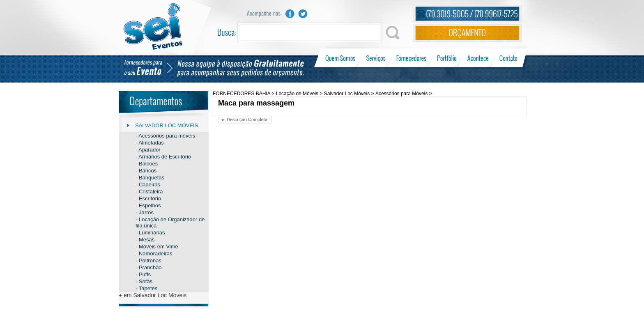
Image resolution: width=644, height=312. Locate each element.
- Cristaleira (149, 192)
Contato (508, 58)
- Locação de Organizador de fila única (170, 223)
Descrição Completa (247, 119)
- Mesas (145, 240)
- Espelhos (148, 205)
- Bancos (146, 171)
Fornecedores (411, 58)
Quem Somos (341, 58)
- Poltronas (148, 260)
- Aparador (148, 150)
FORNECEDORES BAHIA (241, 94)
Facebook (290, 14)
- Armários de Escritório (163, 157)
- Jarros (145, 212)
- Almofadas (150, 143)
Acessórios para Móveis (401, 94)
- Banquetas (150, 178)
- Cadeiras (148, 185)
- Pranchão (149, 267)
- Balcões (147, 164)
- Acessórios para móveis (165, 136)
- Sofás (144, 281)
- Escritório (148, 198)
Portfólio (447, 58)
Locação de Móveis (297, 94)
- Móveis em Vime (157, 247)
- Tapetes (146, 288)
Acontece (478, 58)
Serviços (376, 58)
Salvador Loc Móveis (167, 125)
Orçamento (467, 33)
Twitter (303, 14)
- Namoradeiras (154, 253)
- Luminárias (150, 233)
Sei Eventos (153, 26)
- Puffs (143, 274)
